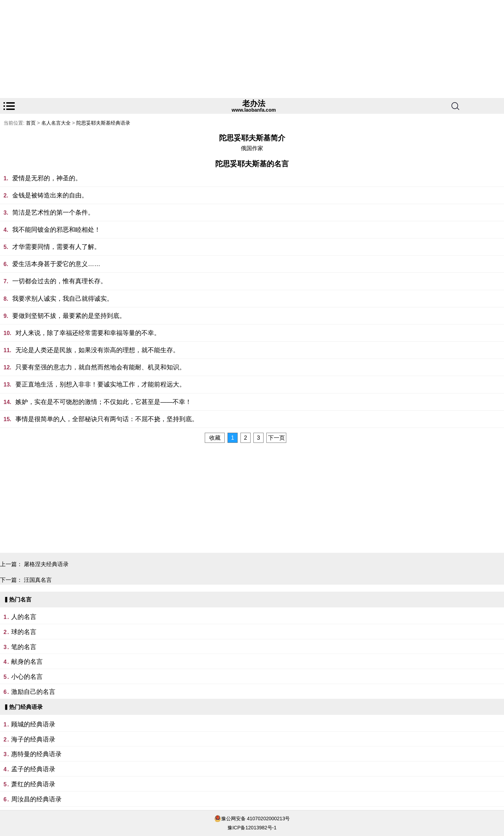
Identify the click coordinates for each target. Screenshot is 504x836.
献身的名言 (27, 662)
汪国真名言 (38, 580)
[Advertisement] (210, 49)
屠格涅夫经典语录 (46, 564)
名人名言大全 (56, 123)
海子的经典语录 (33, 739)
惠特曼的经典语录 (36, 754)
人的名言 (24, 617)
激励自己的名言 (33, 692)
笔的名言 (24, 647)
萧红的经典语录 (33, 784)
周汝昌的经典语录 (36, 799)
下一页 (276, 438)
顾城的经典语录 (33, 724)
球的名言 (24, 632)
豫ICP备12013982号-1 (252, 828)
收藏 (215, 438)
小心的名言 (27, 677)
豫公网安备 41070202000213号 (256, 818)
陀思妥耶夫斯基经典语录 (103, 123)
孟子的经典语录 (33, 769)
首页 (31, 123)
